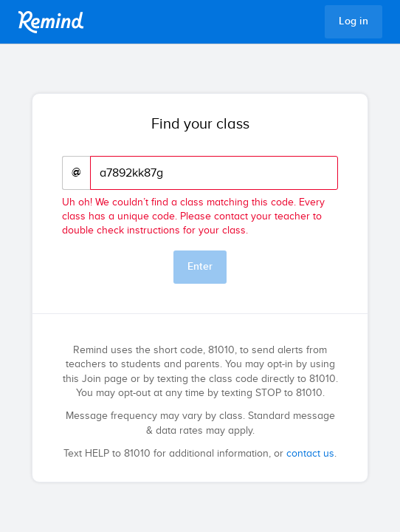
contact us (310, 454)
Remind (51, 22)
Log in (354, 21)
